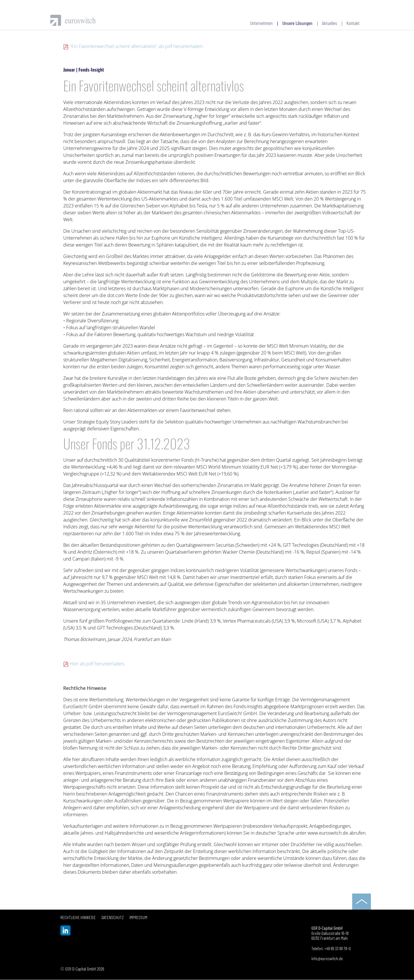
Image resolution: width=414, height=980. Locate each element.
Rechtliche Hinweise (78, 917)
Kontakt (353, 23)
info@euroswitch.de (327, 958)
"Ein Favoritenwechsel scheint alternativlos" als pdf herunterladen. (137, 46)
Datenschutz (113, 917)
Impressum (138, 917)
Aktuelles (329, 23)
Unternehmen (261, 23)
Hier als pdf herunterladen (97, 664)
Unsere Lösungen (297, 23)
